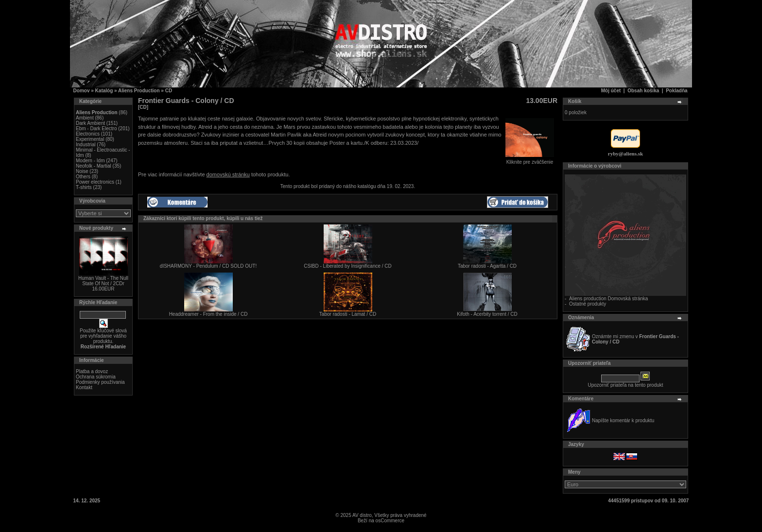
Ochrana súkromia (96, 377)
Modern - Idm (90, 161)
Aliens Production (139, 91)
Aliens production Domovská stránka (608, 299)
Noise (82, 171)
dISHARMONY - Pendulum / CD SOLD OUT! (208, 266)
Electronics (88, 134)
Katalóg (104, 91)
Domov (82, 91)
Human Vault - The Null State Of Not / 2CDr (103, 281)
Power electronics (95, 182)
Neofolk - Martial (94, 166)
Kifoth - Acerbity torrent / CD (487, 314)
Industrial (86, 145)
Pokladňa (676, 91)
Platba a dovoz (92, 371)
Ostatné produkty (588, 304)
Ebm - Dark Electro (96, 129)
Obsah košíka (643, 91)
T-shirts (84, 187)
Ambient (85, 118)
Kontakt (84, 387)
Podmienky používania (100, 382)
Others (83, 177)
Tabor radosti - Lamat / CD (348, 314)
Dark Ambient (90, 123)
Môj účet (611, 91)
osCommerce (390, 521)
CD (169, 91)
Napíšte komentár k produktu (623, 420)
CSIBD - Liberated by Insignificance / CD (348, 266)
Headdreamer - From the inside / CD (208, 314)
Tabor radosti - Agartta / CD (487, 266)
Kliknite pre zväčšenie (530, 160)
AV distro (362, 515)
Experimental (90, 139)
